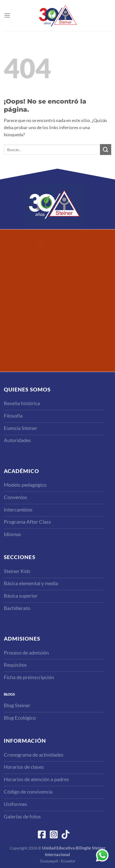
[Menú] (7, 15)
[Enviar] (106, 150)
